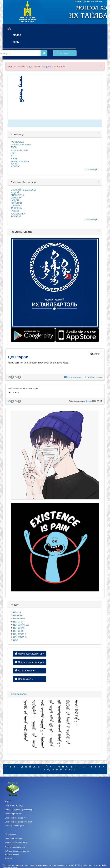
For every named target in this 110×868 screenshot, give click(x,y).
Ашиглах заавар (12, 855)
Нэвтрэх (8, 859)
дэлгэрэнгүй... (92, 169)
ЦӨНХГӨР (19, 622)
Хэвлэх (95, 354)
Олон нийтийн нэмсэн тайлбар (18, 822)
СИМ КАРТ (16, 198)
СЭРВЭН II (16, 205)
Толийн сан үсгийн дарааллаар (18, 810)
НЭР (13, 153)
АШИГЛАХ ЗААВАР (94, 1)
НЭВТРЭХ (79, 1)
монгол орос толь (20, 161)
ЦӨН (16, 612)
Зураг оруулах (73, 377)
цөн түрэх (19, 357)
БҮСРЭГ (15, 211)
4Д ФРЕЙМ (16, 208)
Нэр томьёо (29, 679)
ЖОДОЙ (15, 193)
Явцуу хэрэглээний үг (30, 662)
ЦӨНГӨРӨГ (19, 619)
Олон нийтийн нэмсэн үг (15, 818)
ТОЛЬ (14, 147)
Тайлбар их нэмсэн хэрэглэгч (18, 851)
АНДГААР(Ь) (17, 195)
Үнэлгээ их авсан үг (13, 838)
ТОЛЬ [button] (17, 42)
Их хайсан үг (10, 834)
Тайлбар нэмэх (93, 377)
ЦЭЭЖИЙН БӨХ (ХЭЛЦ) (23, 190)
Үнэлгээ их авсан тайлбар (16, 843)
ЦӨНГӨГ (18, 615)
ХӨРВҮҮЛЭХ (17, 142)
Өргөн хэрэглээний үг (30, 654)
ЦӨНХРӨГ (19, 631)
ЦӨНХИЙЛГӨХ (21, 625)
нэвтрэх (46, 66)
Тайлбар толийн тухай (14, 826)
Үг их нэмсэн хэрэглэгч (15, 847)
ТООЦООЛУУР (19, 214)
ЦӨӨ (16, 640)
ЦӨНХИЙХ (19, 628)
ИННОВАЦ (16, 203)
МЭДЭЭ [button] (17, 35)
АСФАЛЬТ (16, 216)
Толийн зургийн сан (13, 814)
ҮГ (12, 156)
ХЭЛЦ (14, 159)
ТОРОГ (14, 164)
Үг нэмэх (64, 53)
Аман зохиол (29, 671)
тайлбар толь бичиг (21, 145)
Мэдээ (8, 801)
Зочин (89, 401)
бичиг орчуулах (19, 694)
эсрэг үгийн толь (19, 150)
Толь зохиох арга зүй (14, 805)
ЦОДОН (15, 200)
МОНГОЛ (15, 166)
